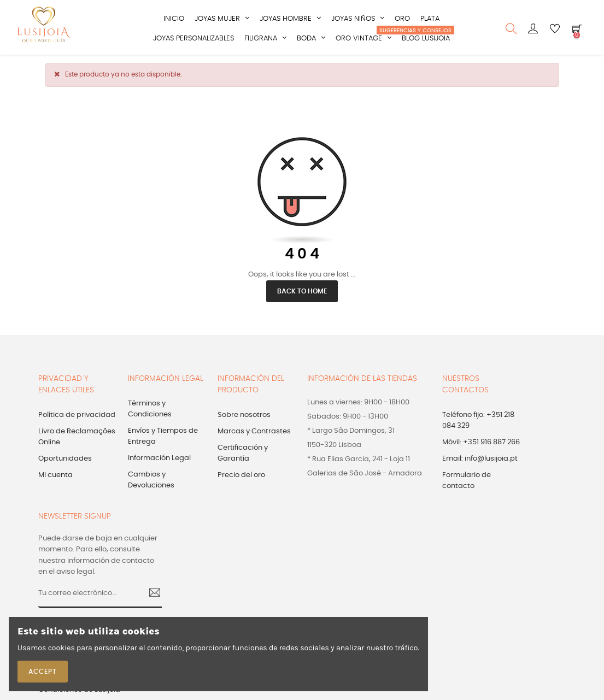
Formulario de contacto (467, 480)
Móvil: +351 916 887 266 (481, 441)
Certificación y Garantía (243, 452)
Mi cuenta (55, 474)
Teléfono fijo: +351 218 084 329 (478, 419)
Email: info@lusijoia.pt (480, 458)
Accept (43, 672)
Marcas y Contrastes (254, 430)
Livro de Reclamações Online (77, 436)
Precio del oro (241, 474)
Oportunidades (65, 458)
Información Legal (159, 457)
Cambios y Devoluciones (151, 479)
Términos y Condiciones (150, 408)
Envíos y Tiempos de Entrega (163, 435)
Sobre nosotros (244, 414)
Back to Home (302, 290)
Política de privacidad (77, 414)
